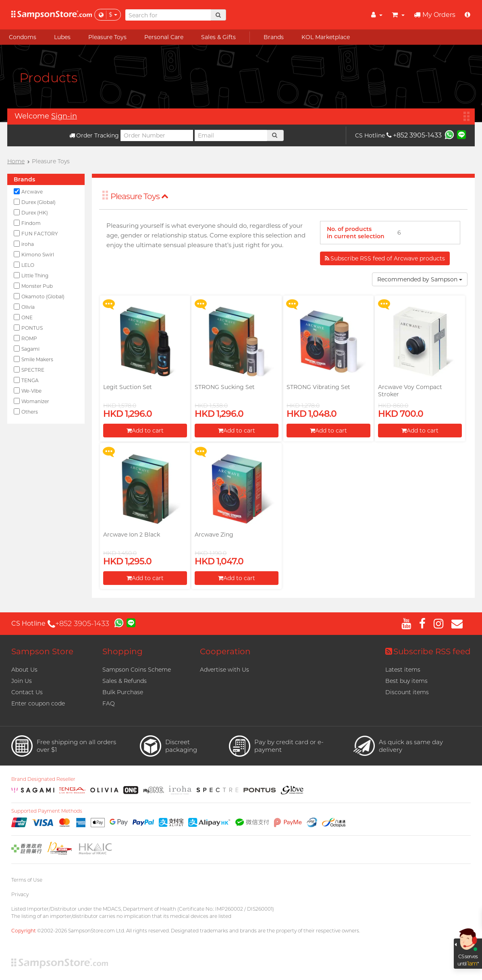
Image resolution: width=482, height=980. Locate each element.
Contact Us (27, 692)
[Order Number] (157, 135)
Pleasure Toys (139, 196)
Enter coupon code (38, 703)
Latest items (403, 670)
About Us (24, 670)
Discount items (407, 692)
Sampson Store (42, 651)
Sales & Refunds (125, 681)
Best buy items (406, 681)
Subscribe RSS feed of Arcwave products (385, 258)
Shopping (123, 651)
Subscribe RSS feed (428, 651)
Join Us (22, 681)
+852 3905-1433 (414, 135)
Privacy (20, 894)
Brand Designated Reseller (43, 779)
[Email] (231, 135)
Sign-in (64, 116)
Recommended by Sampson (420, 279)
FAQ (109, 703)
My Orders (435, 15)
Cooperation (225, 651)
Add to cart (145, 431)
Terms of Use (27, 880)
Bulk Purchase (123, 692)
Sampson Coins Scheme (137, 670)
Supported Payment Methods (47, 811)
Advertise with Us (224, 670)
